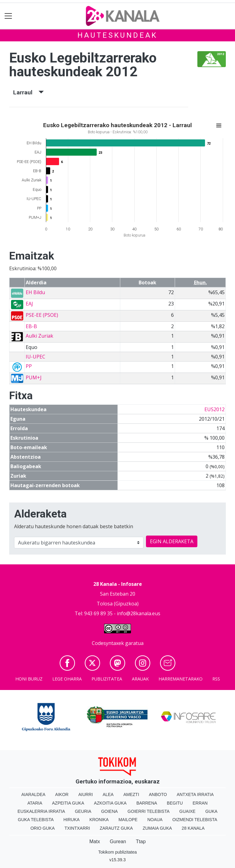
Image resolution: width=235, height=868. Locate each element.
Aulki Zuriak (39, 336)
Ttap (141, 841)
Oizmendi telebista (195, 820)
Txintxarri (77, 828)
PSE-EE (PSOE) (42, 315)
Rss (216, 679)
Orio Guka (42, 828)
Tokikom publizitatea (117, 852)
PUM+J (34, 377)
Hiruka (71, 820)
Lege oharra (67, 679)
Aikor (62, 794)
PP (29, 366)
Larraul (28, 92)
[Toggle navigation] (8, 16)
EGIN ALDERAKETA (172, 541)
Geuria (83, 811)
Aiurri (86, 794)
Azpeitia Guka (68, 803)
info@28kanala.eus (139, 613)
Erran (200, 803)
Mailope (128, 820)
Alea (108, 794)
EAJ (29, 304)
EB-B (31, 326)
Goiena (109, 811)
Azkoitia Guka (110, 803)
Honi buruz (29, 679)
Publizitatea (107, 679)
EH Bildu (35, 292)
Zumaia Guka (157, 828)
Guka (211, 811)
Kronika (99, 820)
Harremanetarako (181, 679)
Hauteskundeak (117, 35)
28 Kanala (193, 828)
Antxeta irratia (195, 794)
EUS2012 (214, 409)
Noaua (155, 820)
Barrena (147, 803)
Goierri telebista (149, 811)
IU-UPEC (35, 357)
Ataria (35, 803)
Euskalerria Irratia (41, 811)
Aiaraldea (34, 794)
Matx (95, 841)
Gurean (118, 841)
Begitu (175, 803)
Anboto (158, 794)
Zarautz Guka (116, 828)
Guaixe (187, 811)
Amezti (131, 794)
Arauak (140, 679)
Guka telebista (36, 820)
